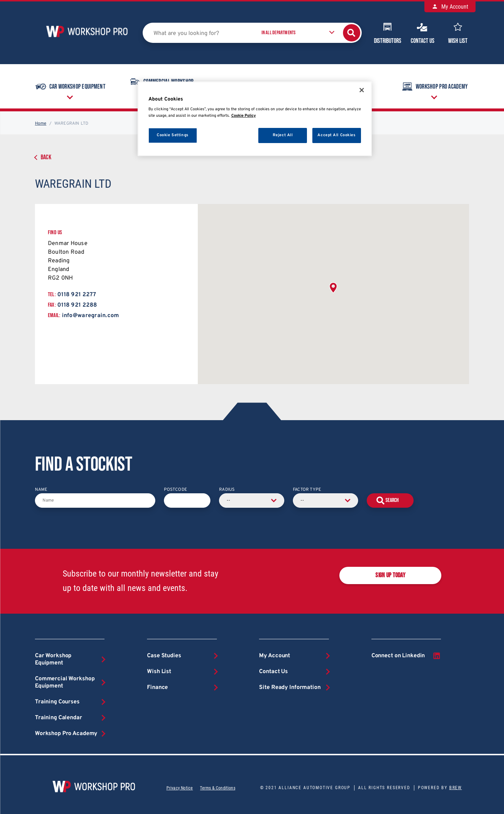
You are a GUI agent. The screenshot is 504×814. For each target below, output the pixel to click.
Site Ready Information (290, 688)
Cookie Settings (173, 135)
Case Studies (164, 656)
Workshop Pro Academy (434, 86)
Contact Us (423, 32)
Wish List (458, 32)
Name (41, 490)
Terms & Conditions (217, 788)
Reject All (283, 135)
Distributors (388, 32)
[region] (255, 119)
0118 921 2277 (77, 295)
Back (46, 157)
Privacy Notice (180, 788)
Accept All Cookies (336, 135)
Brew (456, 788)
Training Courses (57, 702)
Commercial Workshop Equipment (65, 682)
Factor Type (307, 490)
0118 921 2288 (77, 305)
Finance (157, 688)
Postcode (175, 490)
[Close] (362, 90)
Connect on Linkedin (406, 656)
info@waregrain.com (91, 316)
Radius (227, 490)
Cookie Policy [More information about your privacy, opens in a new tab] (244, 116)
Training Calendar (59, 718)
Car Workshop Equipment (70, 86)
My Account (450, 7)
